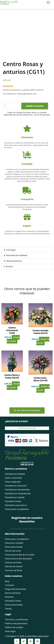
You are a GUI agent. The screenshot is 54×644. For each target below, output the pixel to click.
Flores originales (13, 482)
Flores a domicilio (13, 478)
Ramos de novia (13, 551)
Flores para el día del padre (18, 559)
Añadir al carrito (35, 106)
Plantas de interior (14, 566)
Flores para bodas (14, 547)
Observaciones (14, 261)
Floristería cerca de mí (16, 505)
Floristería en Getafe (15, 497)
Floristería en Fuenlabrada (18, 494)
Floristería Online (13, 501)
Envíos (10, 267)
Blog (7, 581)
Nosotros (9, 597)
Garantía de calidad (17, 255)
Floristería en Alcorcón (16, 486)
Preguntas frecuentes (15, 589)
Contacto (10, 585)
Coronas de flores (14, 570)
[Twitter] (24, 641)
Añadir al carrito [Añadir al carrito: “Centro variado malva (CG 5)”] (43, 341)
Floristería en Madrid (15, 474)
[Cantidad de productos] (11, 106)
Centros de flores (13, 563)
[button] (27, 250)
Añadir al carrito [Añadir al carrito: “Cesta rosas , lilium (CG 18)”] (43, 388)
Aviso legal (10, 631)
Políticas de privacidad (16, 623)
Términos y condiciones (16, 620)
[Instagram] (31, 641)
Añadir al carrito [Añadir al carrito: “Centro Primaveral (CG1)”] (13, 339)
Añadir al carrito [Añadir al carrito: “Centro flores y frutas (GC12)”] (13, 386)
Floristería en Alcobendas (17, 490)
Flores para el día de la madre (20, 555)
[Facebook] (17, 641)
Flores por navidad (14, 543)
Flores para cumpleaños (17, 509)
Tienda (8, 609)
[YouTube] (37, 641)
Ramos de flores (13, 593)
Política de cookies (14, 627)
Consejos (11, 250)
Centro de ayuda (27, 428)
